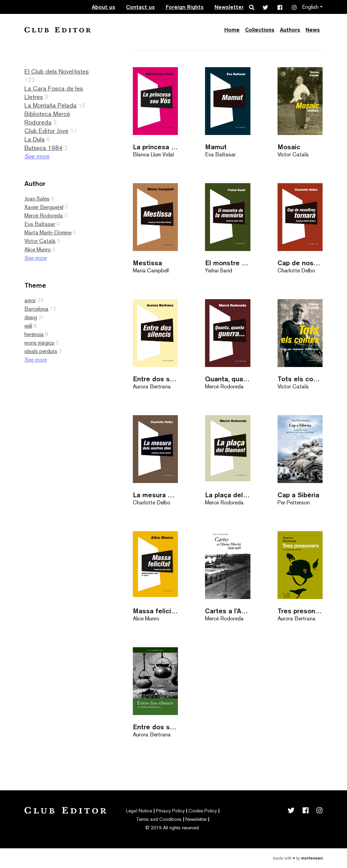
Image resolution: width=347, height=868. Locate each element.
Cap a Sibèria (298, 495)
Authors (290, 30)
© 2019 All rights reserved (172, 828)
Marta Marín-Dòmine (48, 233)
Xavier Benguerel (44, 207)
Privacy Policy (170, 811)
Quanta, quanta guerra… (228, 379)
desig (31, 317)
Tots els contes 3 (300, 379)
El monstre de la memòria (228, 263)
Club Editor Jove (46, 131)
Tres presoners (300, 611)
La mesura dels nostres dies (155, 495)
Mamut (216, 147)
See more (37, 156)
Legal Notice (139, 811)
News (313, 30)
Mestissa (147, 263)
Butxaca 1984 (44, 148)
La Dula (35, 139)
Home (232, 30)
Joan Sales (37, 199)
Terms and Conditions (159, 819)
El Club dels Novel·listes (57, 71)
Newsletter (229, 7)
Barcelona (36, 309)
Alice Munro (38, 249)
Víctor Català (40, 241)
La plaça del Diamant (228, 495)
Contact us (140, 7)
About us (104, 7)
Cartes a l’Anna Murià (228, 611)
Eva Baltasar (40, 224)
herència (34, 334)
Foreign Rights (185, 7)
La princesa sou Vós (155, 147)
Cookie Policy (203, 811)
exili (28, 326)
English (310, 7)
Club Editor (58, 30)
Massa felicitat (155, 611)
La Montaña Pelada (50, 105)
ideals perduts (41, 351)
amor (30, 300)
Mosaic (289, 147)
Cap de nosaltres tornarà (300, 263)
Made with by (298, 858)
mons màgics (39, 343)
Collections (260, 30)
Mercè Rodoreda (44, 216)
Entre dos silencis (155, 379)
